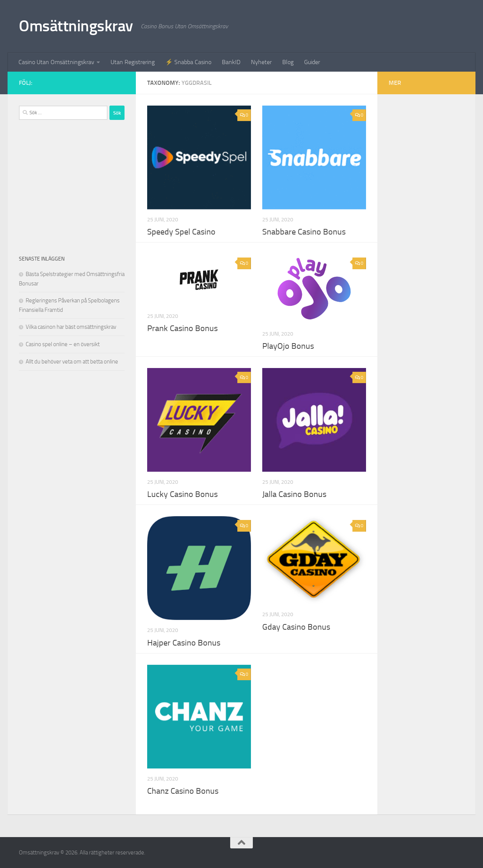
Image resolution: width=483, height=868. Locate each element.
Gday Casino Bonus (296, 627)
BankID (231, 62)
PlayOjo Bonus (288, 346)
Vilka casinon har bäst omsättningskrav (71, 327)
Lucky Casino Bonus (182, 494)
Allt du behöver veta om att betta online (72, 362)
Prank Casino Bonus (182, 328)
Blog (288, 62)
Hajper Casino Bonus (184, 643)
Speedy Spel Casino (181, 232)
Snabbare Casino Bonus (304, 232)
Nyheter (261, 62)
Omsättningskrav (76, 26)
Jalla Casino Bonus (294, 494)
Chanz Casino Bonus (183, 791)
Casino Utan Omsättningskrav (56, 62)
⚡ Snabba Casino (188, 62)
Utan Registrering (133, 62)
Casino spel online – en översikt (63, 344)
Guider (312, 62)
